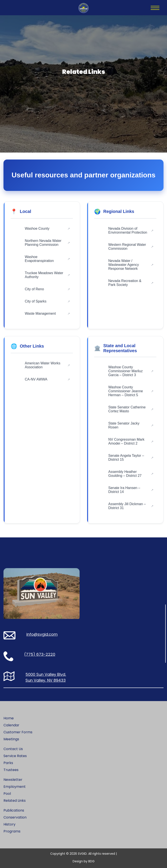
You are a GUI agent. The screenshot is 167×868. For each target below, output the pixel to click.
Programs (12, 831)
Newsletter (13, 780)
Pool (7, 794)
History (9, 824)
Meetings (11, 739)
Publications (14, 810)
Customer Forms (18, 732)
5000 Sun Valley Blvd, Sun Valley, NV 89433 (46, 677)
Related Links (15, 801)
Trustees (11, 770)
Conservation (15, 817)
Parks (8, 763)
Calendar (11, 725)
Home (9, 718)
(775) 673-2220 (40, 654)
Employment (15, 787)
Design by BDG (84, 861)
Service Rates (15, 756)
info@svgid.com (42, 634)
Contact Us (13, 749)
